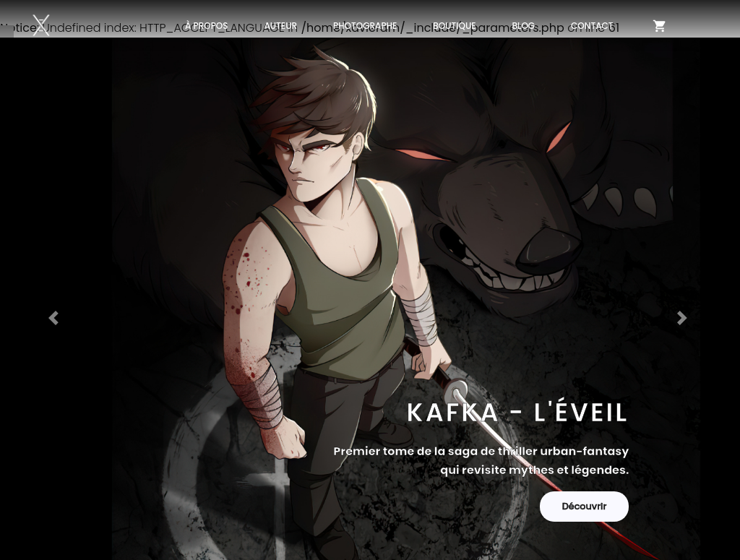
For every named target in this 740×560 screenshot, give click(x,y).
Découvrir (585, 506)
